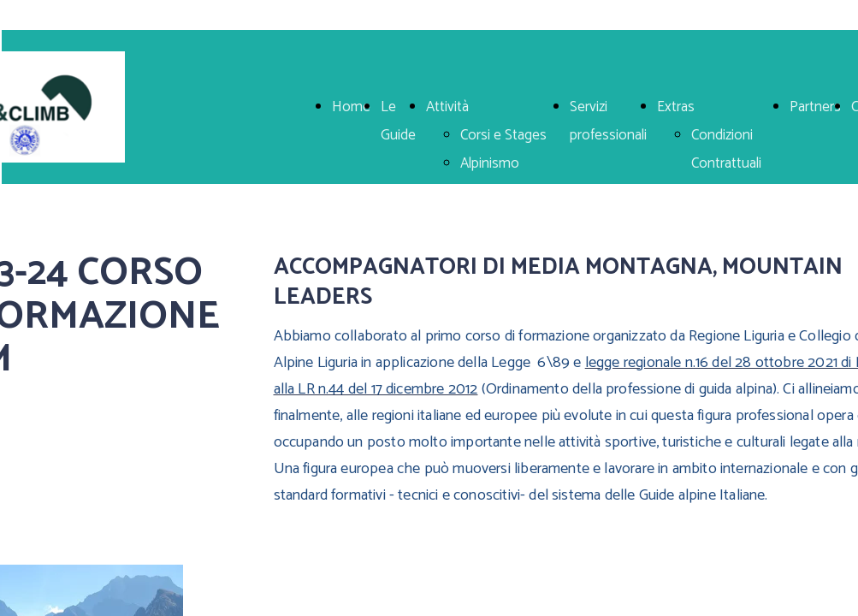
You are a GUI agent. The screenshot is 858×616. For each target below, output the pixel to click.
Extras (676, 107)
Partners (815, 107)
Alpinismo (490, 163)
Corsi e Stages (503, 135)
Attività (447, 107)
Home (351, 107)
